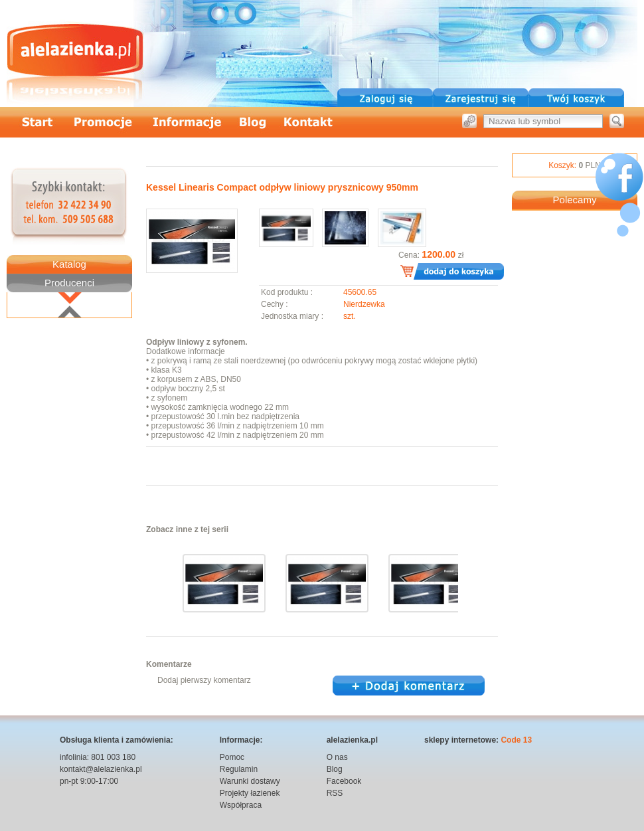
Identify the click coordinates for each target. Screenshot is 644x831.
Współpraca (241, 805)
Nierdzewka (364, 304)
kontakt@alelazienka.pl (101, 769)
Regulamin (239, 769)
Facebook (344, 781)
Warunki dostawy (250, 781)
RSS (335, 793)
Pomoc (232, 757)
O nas (337, 757)
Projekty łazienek (250, 793)
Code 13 (516, 740)
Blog (335, 769)
